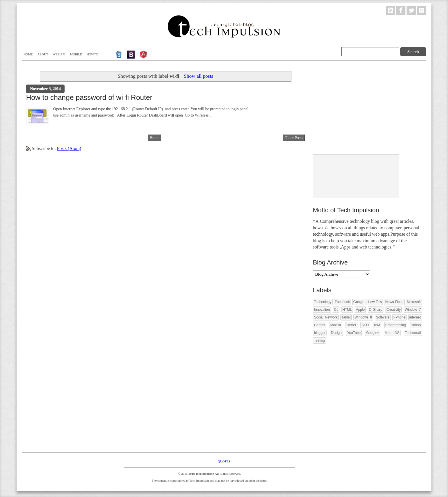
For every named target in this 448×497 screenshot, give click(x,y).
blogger (320, 333)
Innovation (322, 310)
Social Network (326, 317)
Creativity (393, 310)
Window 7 (413, 310)
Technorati (413, 333)
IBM (377, 325)
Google (359, 302)
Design (336, 333)
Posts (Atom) (69, 148)
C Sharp (376, 310)
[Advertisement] (356, 108)
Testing (319, 340)
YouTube (354, 333)
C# (336, 310)
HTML (347, 310)
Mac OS (392, 333)
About (43, 54)
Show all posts (199, 76)
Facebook (342, 302)
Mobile (76, 54)
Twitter (351, 325)
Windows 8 (363, 317)
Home (28, 54)
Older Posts (294, 138)
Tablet (346, 317)
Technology (323, 302)
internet (415, 317)
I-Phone (399, 317)
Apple (360, 310)
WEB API (59, 54)
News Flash (394, 302)
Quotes (224, 461)
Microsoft (414, 302)
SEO (365, 325)
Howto (92, 54)
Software (383, 317)
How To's (375, 302)
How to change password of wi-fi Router (89, 97)
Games (320, 325)
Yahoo (416, 325)
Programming (396, 325)
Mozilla (336, 325)
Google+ (373, 333)
